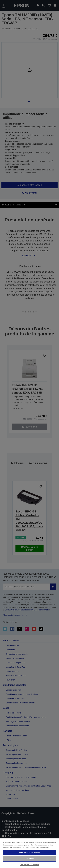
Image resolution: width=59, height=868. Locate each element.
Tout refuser (30, 859)
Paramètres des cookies (30, 865)
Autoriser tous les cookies (29, 853)
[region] (30, 853)
